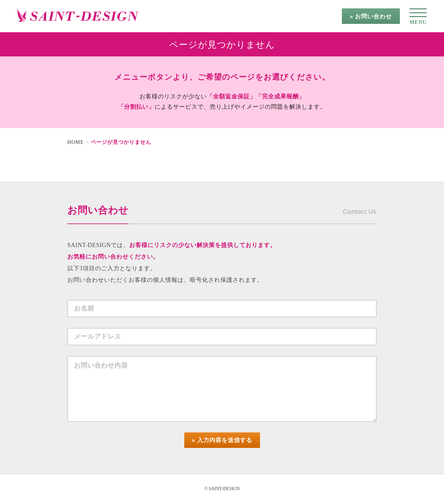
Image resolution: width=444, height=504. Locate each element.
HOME (76, 142)
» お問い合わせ (371, 16)
